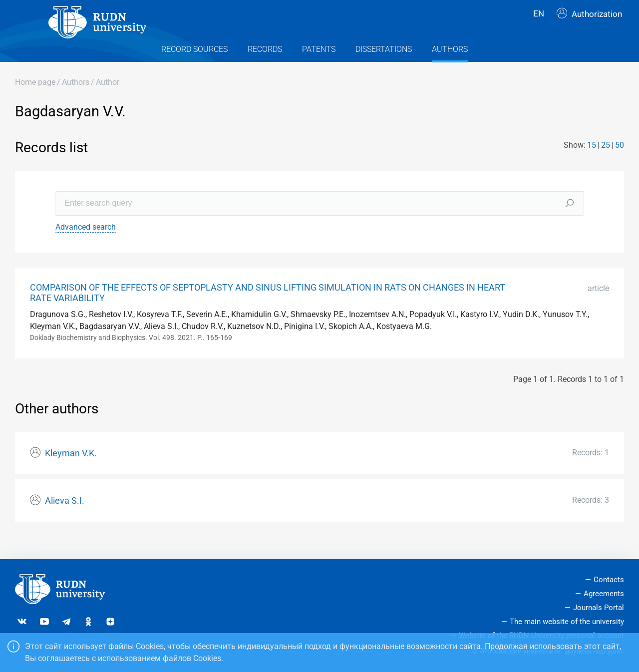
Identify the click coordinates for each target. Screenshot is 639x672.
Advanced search (86, 244)
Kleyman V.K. (71, 471)
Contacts (609, 580)
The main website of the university (567, 622)
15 (592, 163)
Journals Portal (599, 608)
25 (606, 163)
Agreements (604, 594)
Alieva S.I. (65, 519)
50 (620, 163)
